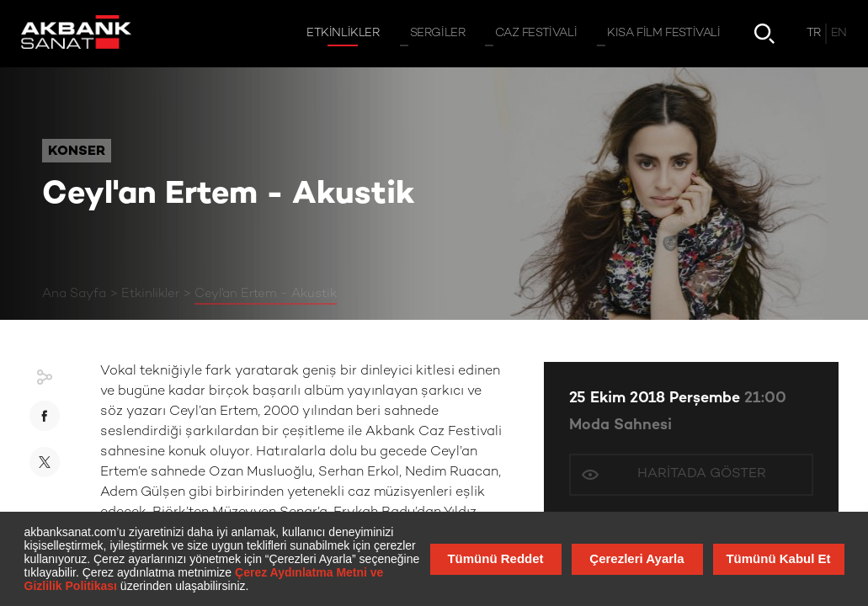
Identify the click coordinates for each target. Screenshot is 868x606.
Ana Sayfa (74, 294)
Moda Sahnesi (620, 425)
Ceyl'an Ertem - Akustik (266, 294)
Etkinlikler (150, 294)
